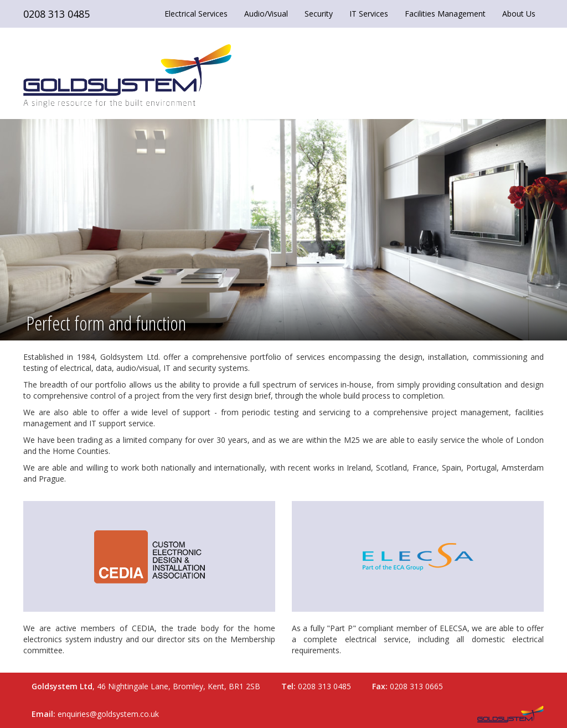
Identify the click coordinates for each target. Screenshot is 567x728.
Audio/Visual (266, 14)
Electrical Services (196, 14)
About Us (519, 14)
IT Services (369, 14)
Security (319, 14)
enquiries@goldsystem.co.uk (108, 714)
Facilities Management (445, 14)
